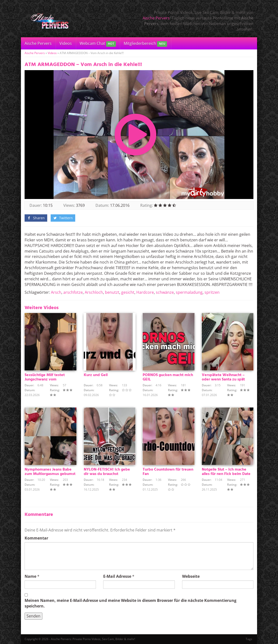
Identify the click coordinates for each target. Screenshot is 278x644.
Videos (66, 43)
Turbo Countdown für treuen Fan (168, 472)
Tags (249, 639)
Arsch (56, 292)
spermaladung (189, 292)
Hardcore (145, 292)
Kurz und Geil (96, 375)
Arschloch (94, 292)
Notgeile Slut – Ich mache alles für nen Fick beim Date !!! (226, 474)
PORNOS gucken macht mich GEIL (168, 377)
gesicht (128, 292)
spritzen (212, 292)
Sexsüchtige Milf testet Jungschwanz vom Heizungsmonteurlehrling (47, 379)
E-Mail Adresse (117, 576)
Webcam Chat (98, 44)
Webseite (191, 576)
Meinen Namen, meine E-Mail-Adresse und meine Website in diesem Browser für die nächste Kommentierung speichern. (130, 603)
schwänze (165, 292)
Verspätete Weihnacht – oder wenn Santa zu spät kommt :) (223, 379)
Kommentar (36, 538)
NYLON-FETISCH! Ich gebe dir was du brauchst (107, 472)
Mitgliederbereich (145, 44)
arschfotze (73, 292)
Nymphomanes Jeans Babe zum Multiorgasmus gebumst (50, 472)
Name (30, 576)
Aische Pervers (156, 18)
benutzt (112, 292)
